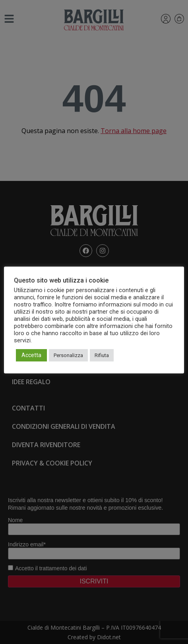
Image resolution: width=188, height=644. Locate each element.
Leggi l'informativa (55, 340)
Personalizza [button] (68, 355)
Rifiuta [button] (102, 355)
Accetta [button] (31, 355)
